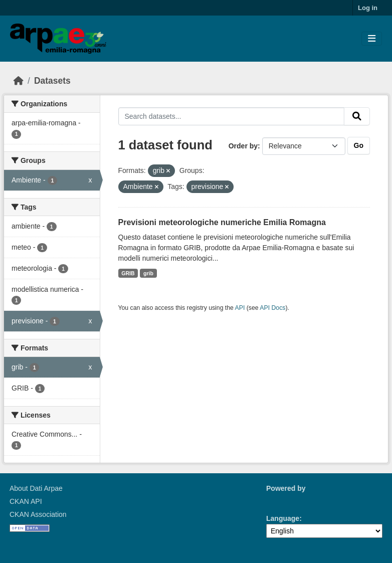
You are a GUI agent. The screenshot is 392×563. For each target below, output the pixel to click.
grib (148, 273)
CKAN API (26, 501)
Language (283, 518)
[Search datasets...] (232, 116)
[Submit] (357, 116)
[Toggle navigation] (372, 39)
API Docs (272, 308)
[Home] (19, 81)
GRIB (128, 273)
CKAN (283, 500)
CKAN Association (38, 514)
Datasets (52, 81)
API (240, 308)
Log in (368, 8)
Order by (243, 146)
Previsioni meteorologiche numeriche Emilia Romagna (222, 222)
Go (359, 145)
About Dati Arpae (36, 488)
